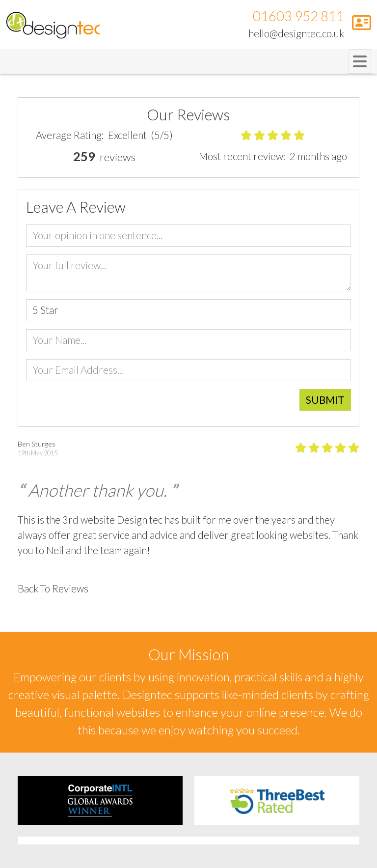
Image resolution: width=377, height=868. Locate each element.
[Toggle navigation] (360, 61)
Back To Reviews (53, 588)
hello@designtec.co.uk (296, 33)
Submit (325, 400)
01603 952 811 (298, 16)
